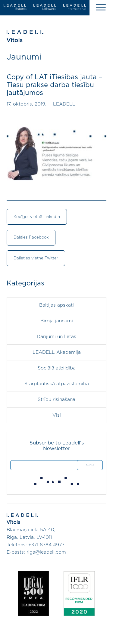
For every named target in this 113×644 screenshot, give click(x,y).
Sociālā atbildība (57, 368)
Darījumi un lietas (56, 337)
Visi (57, 415)
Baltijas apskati (56, 305)
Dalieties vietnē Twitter (36, 258)
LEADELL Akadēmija (57, 352)
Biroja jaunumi (57, 321)
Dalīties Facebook (31, 237)
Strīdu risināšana (56, 400)
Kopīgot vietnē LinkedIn (37, 217)
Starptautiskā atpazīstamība (57, 384)
